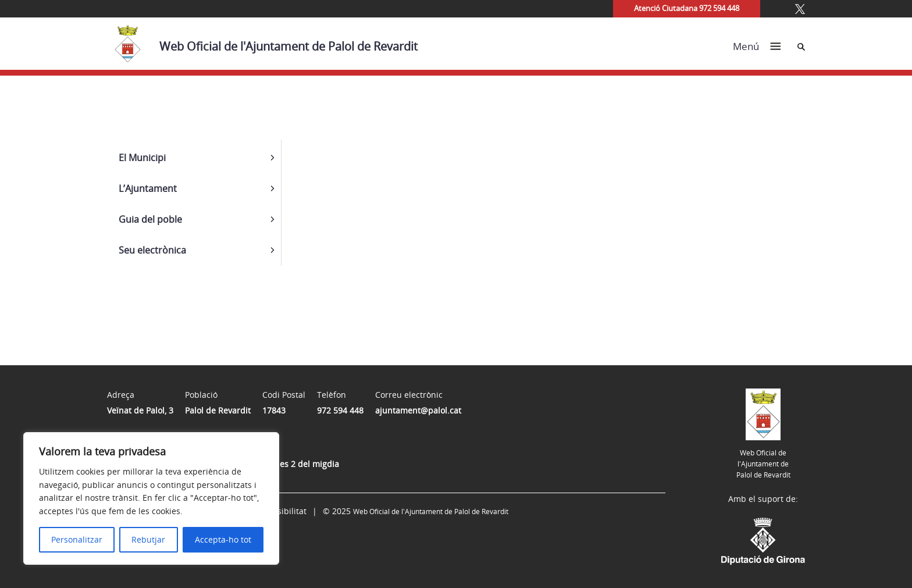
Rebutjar (148, 539)
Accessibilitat (281, 511)
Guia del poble (150, 219)
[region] (151, 498)
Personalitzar (77, 539)
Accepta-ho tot (223, 539)
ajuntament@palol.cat (418, 410)
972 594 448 (340, 410)
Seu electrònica (152, 250)
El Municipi (142, 158)
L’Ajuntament (148, 188)
